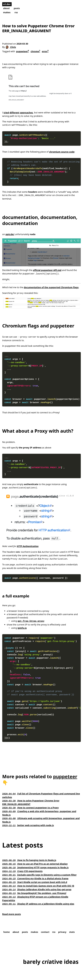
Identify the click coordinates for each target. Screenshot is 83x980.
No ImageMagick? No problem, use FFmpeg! (34, 888)
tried (6, 113)
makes (7, 12)
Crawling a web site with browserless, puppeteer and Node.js (39, 810)
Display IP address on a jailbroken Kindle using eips (38, 898)
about (6, 8)
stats (72, 926)
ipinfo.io (22, 626)
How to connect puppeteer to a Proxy (30, 805)
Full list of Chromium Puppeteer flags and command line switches (41, 793)
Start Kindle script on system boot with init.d (35, 877)
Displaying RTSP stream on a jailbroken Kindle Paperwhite (35, 893)
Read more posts (12, 908)
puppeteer (23, 51)
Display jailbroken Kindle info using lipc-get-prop (37, 884)
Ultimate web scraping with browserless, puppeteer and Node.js (41, 817)
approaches (26, 113)
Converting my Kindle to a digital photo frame (35, 874)
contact (45, 926)
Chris (11, 47)
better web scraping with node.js (28, 822)
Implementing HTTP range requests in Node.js (35, 863)
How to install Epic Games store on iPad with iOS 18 (38, 881)
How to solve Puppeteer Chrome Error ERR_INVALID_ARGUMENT (31, 800)
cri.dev (7, 4)
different (14, 113)
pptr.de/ (10, 234)
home (7, 926)
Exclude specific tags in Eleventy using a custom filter (39, 870)
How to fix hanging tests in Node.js (29, 857)
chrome (35, 51)
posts (17, 8)
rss (16, 12)
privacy (62, 926)
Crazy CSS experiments (22, 867)
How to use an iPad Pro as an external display (35, 860)
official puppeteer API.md (47, 270)
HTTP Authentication (28, 545)
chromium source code (62, 152)
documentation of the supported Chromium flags (51, 287)
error (45, 51)
